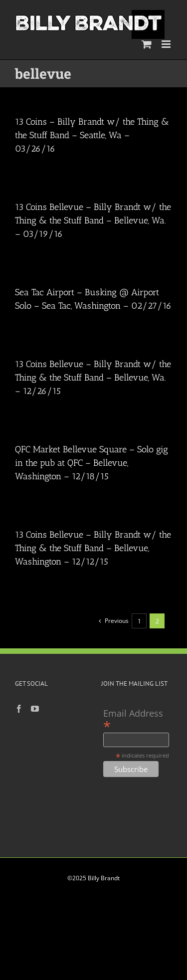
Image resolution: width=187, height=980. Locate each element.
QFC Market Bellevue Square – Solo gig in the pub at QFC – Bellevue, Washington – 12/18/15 (92, 463)
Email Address (133, 719)
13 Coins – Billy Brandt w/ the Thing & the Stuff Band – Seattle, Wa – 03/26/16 (92, 135)
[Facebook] (19, 709)
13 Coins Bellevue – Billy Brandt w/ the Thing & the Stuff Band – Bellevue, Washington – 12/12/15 (93, 548)
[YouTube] (35, 709)
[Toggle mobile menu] (167, 44)
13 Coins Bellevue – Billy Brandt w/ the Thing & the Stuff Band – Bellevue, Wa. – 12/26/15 (93, 378)
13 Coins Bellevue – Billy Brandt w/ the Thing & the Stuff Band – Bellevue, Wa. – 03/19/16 (93, 220)
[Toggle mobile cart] (147, 44)
